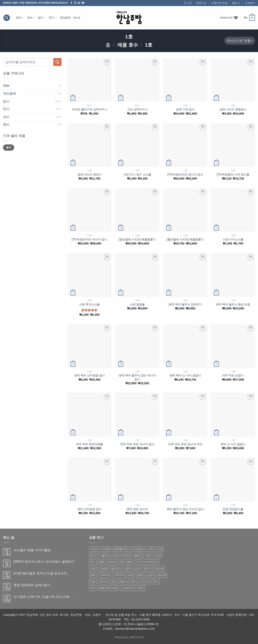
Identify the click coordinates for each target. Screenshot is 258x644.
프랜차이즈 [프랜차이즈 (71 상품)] (128, 588)
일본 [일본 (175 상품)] (131, 575)
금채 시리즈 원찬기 (89, 174)
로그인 (188, 3)
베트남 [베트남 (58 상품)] (113, 562)
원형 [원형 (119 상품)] (93, 575)
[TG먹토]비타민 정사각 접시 (185, 174)
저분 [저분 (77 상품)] (93, 582)
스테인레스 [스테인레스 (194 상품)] (152, 562)
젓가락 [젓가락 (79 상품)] (103, 582)
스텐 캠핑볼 (137, 304)
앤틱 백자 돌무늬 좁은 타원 (233, 304)
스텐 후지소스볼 (89, 304)
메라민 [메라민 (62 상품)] (127, 555)
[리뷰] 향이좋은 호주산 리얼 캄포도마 (40, 573)
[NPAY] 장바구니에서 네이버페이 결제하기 (44, 562)
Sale (77, 18)
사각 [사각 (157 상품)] (139, 562)
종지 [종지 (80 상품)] (114, 582)
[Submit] (57, 62)
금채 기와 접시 (185, 109)
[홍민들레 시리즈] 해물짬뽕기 (185, 239)
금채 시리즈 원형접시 (233, 109)
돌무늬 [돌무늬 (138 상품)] (106, 555)
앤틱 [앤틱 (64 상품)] (128, 568)
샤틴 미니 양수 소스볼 (137, 174)
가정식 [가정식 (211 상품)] (94, 549)
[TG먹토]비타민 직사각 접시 (89, 239)
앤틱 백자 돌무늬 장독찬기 (185, 304)
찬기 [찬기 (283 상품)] (156, 582)
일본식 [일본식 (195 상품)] (141, 575)
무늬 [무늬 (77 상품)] (93, 562)
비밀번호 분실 (220, 3)
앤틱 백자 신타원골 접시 (89, 375)
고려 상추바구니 (137, 109)
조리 (31, 18)
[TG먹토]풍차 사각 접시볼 (233, 174)
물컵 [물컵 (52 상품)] (102, 562)
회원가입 (201, 3)
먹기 (53, 18)
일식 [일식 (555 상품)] (152, 575)
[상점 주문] (240, 41)
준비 (20, 18)
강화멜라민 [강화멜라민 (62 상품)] (120, 549)
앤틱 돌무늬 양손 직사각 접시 (185, 509)
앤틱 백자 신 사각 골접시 (185, 375)
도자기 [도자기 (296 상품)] (94, 555)
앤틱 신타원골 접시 (89, 509)
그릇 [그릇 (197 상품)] (150, 549)
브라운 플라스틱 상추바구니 (89, 109)
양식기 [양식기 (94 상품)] (148, 568)
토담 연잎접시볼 (233, 509)
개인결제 (65, 18)
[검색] (7, 18)
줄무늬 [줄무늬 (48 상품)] (124, 582)
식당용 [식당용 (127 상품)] (103, 568)
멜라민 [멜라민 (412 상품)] (139, 555)
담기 (42, 18)
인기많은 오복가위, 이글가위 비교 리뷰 (42, 597)
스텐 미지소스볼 (233, 239)
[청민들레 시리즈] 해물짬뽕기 (137, 239)
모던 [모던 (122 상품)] (158, 555)
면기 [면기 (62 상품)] (149, 555)
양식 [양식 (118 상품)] (137, 568)
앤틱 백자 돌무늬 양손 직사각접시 (137, 377)
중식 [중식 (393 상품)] (135, 582)
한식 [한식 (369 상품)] (141, 588)
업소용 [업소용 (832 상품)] (160, 568)
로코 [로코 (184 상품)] (117, 555)
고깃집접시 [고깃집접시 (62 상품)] (137, 549)
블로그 (236, 3)
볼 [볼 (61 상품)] (122, 562)
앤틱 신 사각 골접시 (233, 444)
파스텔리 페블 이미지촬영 (32, 550)
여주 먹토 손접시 (233, 375)
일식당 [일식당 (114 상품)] (162, 575)
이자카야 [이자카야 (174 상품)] (119, 575)
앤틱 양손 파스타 (137, 509)
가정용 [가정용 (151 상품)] (106, 549)
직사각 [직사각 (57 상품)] (145, 582)
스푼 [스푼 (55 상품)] (93, 568)
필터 (9, 147)
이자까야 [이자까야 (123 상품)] (105, 575)
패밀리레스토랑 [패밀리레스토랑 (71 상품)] (109, 588)
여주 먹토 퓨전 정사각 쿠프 (185, 444)
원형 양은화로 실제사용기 (32, 585)
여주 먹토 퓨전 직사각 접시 (137, 444)
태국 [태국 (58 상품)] (93, 588)
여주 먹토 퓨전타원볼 (89, 444)
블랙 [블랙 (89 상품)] (129, 562)
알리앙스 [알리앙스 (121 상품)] (117, 568)
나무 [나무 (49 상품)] (160, 549)
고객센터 (250, 3)
